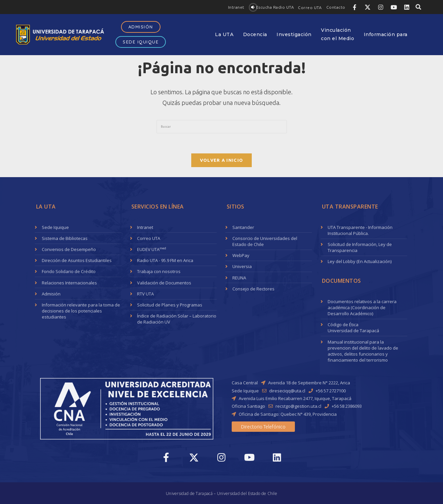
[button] (236, 7)
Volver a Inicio (222, 160)
